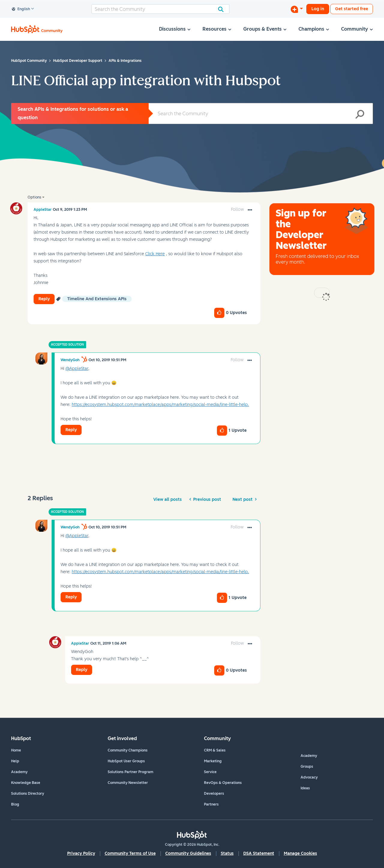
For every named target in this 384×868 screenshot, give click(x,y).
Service (210, 772)
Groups (307, 767)
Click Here (155, 254)
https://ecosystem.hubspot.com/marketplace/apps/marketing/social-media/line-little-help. (160, 405)
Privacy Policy (81, 853)
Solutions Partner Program (130, 772)
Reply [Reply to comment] (71, 430)
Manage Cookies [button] (300, 853)
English (21, 9)
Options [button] (34, 197)
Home (16, 750)
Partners (211, 804)
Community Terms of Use (130, 853)
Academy (19, 772)
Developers (214, 794)
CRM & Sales (215, 750)
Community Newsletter (128, 783)
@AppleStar (77, 369)
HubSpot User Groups (126, 761)
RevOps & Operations (223, 783)
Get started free (352, 9)
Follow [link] (237, 209)
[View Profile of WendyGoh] (70, 360)
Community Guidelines (188, 853)
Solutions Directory (28, 794)
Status (227, 853)
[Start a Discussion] (297, 9)
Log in (318, 9)
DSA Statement (259, 853)
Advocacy (309, 777)
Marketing (213, 761)
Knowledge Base (26, 783)
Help (15, 761)
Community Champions (128, 750)
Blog (15, 804)
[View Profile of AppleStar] (43, 210)
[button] (250, 210)
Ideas (305, 788)
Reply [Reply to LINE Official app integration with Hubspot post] (44, 299)
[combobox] (160, 9)
